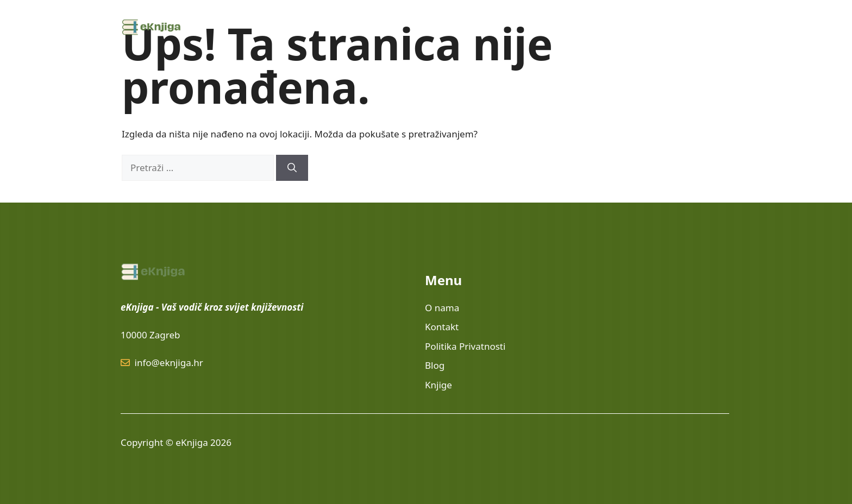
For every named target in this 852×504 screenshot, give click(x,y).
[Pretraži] (292, 168)
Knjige (491, 27)
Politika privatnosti (684, 27)
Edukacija (555, 27)
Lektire (444, 27)
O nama (611, 27)
